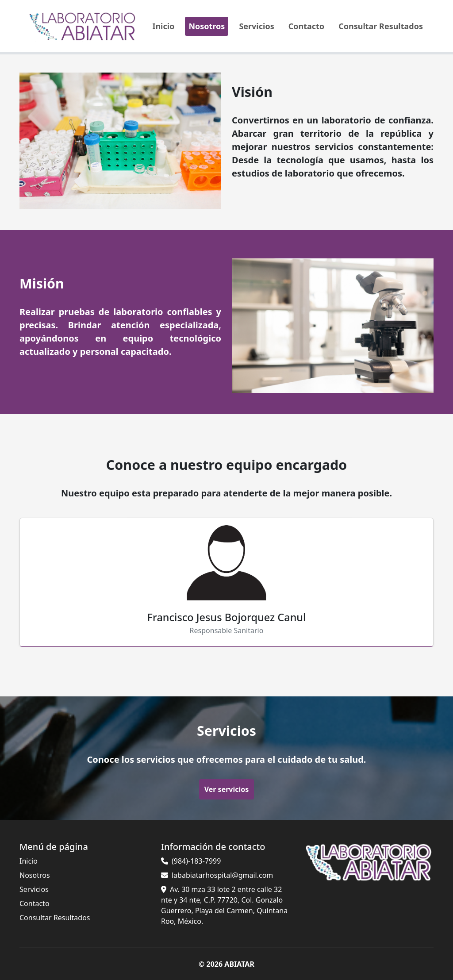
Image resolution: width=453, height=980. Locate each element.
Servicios (256, 26)
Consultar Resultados (381, 26)
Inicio (163, 26)
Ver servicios (226, 789)
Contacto (306, 26)
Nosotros (207, 26)
